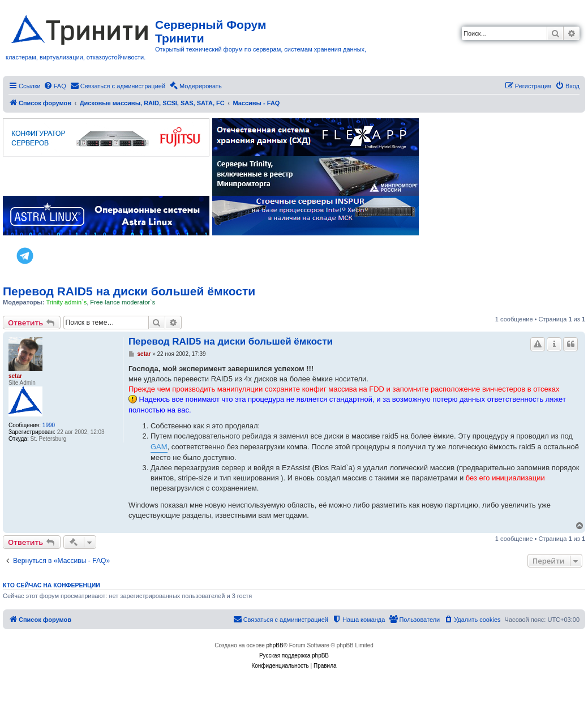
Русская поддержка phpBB (294, 656)
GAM (159, 447)
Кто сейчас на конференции (51, 585)
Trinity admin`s (66, 302)
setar (15, 376)
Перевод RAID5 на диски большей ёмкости (129, 291)
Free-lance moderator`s (123, 302)
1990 (49, 425)
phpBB (275, 645)
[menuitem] (55, 86)
